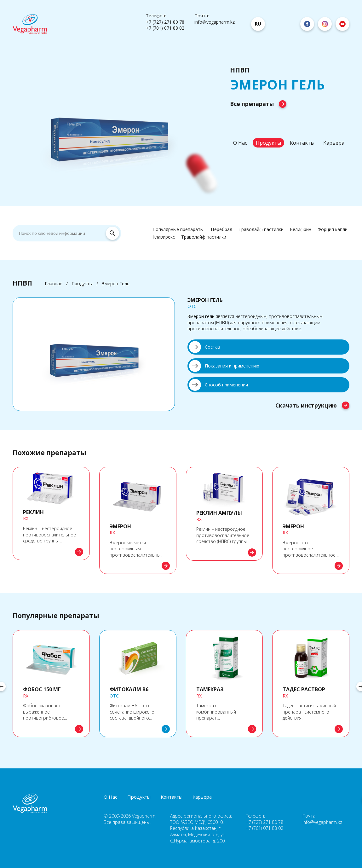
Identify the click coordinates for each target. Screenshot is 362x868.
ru (258, 24)
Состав (205, 347)
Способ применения (218, 385)
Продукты (268, 143)
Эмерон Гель (116, 284)
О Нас (240, 143)
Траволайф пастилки (261, 229)
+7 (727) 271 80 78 (165, 22)
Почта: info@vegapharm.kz (215, 19)
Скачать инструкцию (312, 406)
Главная (54, 284)
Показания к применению (224, 366)
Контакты (302, 143)
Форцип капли (333, 229)
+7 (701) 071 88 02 (165, 28)
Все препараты (258, 104)
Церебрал (221, 229)
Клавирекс (164, 237)
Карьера (334, 143)
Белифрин (301, 229)
